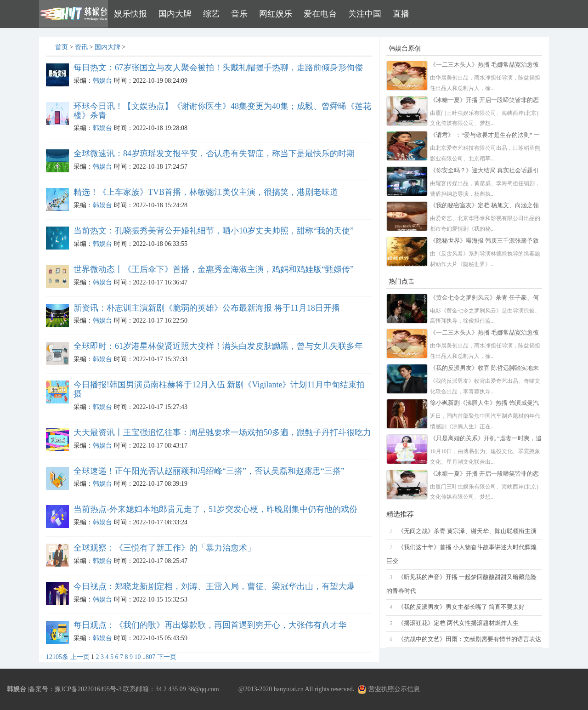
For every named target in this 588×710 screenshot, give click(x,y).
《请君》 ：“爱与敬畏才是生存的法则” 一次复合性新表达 (485, 136)
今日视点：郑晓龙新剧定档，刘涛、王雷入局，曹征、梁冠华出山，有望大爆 (214, 586)
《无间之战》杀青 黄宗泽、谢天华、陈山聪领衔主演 (467, 531)
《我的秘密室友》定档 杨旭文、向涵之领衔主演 (484, 206)
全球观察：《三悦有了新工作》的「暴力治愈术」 (164, 548)
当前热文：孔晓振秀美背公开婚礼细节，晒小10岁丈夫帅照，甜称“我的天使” (214, 231)
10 (138, 657)
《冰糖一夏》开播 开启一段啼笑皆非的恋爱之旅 (484, 101)
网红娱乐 (276, 14)
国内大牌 (175, 14)
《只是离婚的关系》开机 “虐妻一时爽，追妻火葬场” (486, 439)
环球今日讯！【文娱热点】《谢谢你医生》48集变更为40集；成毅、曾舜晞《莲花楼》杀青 (222, 111)
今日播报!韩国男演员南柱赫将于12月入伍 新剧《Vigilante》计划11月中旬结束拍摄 (219, 389)
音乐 (239, 14)
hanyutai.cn (289, 689)
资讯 (81, 47)
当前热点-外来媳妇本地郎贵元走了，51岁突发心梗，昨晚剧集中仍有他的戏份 (215, 509)
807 (150, 657)
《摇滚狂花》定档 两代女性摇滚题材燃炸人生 (458, 623)
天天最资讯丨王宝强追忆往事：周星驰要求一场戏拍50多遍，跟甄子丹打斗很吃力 (222, 432)
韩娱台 (102, 81)
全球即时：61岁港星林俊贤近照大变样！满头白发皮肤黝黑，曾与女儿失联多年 (218, 346)
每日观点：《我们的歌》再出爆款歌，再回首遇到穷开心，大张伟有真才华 (210, 625)
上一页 (80, 657)
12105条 (57, 657)
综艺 (211, 14)
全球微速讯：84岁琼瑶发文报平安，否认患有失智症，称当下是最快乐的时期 (214, 153)
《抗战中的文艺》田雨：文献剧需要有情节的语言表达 (469, 639)
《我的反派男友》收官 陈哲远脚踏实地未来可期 (484, 369)
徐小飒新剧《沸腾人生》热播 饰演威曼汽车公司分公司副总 (484, 404)
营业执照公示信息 (389, 689)
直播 (401, 14)
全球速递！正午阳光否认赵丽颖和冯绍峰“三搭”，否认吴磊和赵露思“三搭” (209, 471)
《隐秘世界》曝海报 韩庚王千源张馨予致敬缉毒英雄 (484, 241)
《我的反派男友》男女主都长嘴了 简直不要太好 (461, 607)
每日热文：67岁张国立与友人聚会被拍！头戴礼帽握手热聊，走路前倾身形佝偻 (218, 68)
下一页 (167, 657)
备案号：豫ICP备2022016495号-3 (75, 689)
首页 (62, 47)
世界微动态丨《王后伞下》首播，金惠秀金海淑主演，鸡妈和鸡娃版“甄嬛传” (214, 269)
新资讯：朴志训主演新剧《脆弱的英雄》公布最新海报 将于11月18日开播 (207, 308)
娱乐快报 (130, 14)
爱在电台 (320, 14)
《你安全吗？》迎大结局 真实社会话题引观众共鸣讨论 (484, 171)
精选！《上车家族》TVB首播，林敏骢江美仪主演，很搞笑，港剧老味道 (206, 192)
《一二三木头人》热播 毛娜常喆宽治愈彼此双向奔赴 (484, 65)
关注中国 (365, 14)
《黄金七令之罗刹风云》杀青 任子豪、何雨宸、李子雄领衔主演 (484, 298)
